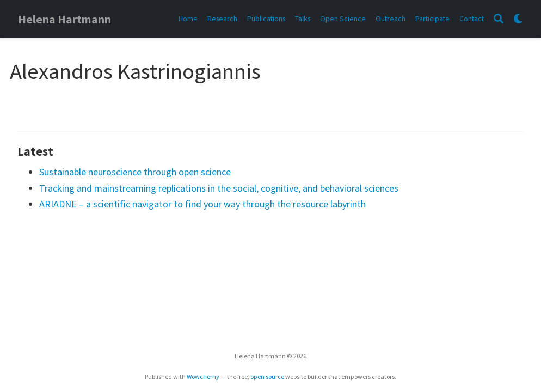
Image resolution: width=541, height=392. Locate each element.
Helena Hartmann (64, 19)
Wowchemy (203, 376)
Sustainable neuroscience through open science (135, 172)
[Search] (499, 19)
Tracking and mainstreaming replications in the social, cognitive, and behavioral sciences (219, 188)
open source (267, 376)
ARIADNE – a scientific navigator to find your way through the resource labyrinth (202, 204)
